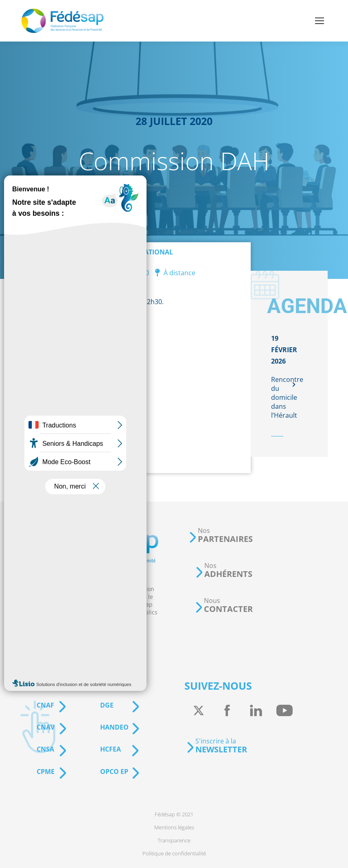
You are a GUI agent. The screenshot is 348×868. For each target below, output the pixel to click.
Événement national (136, 252)
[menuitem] (174, 814)
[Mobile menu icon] (320, 21)
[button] (221, 535)
